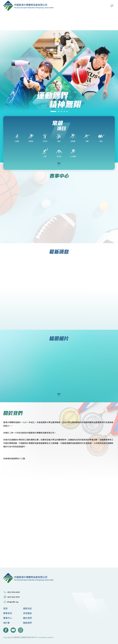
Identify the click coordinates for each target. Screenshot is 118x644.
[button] (53, 111)
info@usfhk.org (13, 602)
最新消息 (28, 608)
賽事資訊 (8, 613)
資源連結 (28, 613)
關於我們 (28, 618)
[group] (59, 116)
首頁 (5, 608)
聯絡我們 (28, 623)
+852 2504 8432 (13, 592)
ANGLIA (50, 637)
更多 (59, 163)
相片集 (7, 623)
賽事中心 (8, 618)
